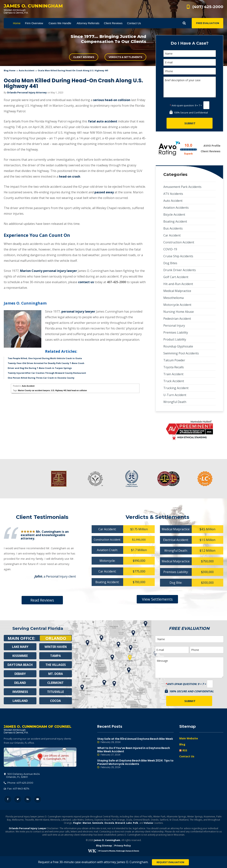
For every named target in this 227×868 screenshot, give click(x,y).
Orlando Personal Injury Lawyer (28, 829)
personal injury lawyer (78, 311)
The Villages (56, 665)
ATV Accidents (173, 194)
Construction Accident (179, 242)
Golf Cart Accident (176, 277)
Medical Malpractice (177, 291)
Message (189, 668)
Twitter (18, 799)
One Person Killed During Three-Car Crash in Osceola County (41, 378)
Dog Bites (170, 263)
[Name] (190, 54)
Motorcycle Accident (177, 305)
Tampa (56, 656)
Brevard (120, 823)
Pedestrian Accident (177, 319)
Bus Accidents (173, 228)
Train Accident (173, 374)
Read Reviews (42, 600)
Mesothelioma (173, 298)
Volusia (148, 823)
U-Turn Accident (175, 395)
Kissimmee (20, 656)
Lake (129, 823)
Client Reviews (84, 57)
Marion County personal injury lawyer (49, 271)
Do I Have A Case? (190, 43)
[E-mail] (190, 62)
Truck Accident (174, 381)
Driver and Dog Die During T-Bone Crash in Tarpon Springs (40, 368)
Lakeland (20, 701)
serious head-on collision (112, 100)
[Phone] (190, 71)
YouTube (38, 799)
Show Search (184, 23)
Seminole (98, 823)
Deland (20, 683)
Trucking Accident (176, 388)
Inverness (20, 692)
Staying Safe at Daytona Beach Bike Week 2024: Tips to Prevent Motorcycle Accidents (136, 764)
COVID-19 (170, 249)
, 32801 (22, 776)
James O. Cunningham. (107, 840)
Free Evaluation (208, 23)
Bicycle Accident (174, 215)
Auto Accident (27, 70)
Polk (136, 823)
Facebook (8, 799)
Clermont (56, 683)
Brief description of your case (190, 87)
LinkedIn (28, 799)
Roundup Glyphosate (178, 346)
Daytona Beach (20, 665)
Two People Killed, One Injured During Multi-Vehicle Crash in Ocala (45, 358)
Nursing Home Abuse (179, 312)
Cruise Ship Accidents (178, 256)
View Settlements (157, 599)
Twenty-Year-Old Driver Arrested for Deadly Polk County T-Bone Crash (46, 363)
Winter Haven (56, 647)
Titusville (55, 692)
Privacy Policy (123, 846)
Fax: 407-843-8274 (17, 789)
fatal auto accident (103, 121)
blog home (10, 70)
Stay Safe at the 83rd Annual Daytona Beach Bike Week (136, 740)
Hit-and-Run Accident (178, 284)
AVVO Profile (212, 146)
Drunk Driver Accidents (180, 270)
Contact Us (187, 756)
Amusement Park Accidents (182, 187)
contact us (86, 282)
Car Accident (172, 235)
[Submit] (190, 123)
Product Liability (175, 339)
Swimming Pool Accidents (181, 353)
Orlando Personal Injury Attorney (27, 93)
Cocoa (55, 701)
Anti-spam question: (182, 105)
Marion (87, 823)
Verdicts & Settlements (125, 57)
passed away (104, 192)
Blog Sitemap (104, 846)
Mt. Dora (55, 674)
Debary (20, 674)
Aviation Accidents (176, 208)
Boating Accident (175, 221)
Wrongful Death (175, 402)
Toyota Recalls (174, 367)
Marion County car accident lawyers (34, 390)
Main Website (189, 738)
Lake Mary (20, 647)
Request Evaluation (170, 862)
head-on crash (70, 176)
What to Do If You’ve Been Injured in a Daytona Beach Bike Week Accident (136, 751)
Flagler (77, 823)
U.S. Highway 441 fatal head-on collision (69, 390)
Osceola (109, 823)
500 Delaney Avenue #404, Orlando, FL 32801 (40, 757)
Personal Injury (174, 326)
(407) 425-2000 (208, 7)
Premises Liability (176, 332)
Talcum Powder (174, 360)
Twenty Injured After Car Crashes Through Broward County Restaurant (47, 373)
